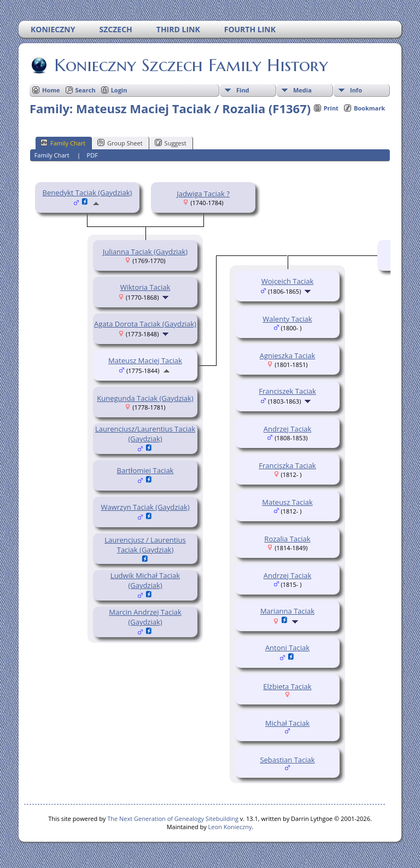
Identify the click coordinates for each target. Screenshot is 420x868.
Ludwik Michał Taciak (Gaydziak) (145, 580)
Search (86, 90)
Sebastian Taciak (287, 760)
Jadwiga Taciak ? (203, 194)
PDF (92, 155)
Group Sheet (120, 143)
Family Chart (63, 143)
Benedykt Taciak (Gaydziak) (87, 193)
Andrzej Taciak (287, 429)
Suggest (171, 143)
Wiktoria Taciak (145, 287)
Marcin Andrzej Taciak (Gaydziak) (145, 617)
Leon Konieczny (230, 827)
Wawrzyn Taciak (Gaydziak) (145, 507)
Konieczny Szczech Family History (190, 65)
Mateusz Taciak (287, 502)
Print (331, 108)
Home (51, 90)
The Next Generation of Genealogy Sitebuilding (173, 819)
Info (356, 90)
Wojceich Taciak (287, 281)
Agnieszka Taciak (288, 356)
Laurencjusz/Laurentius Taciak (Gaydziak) (145, 434)
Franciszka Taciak (287, 465)
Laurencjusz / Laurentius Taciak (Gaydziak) (145, 545)
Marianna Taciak (287, 611)
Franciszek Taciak (287, 391)
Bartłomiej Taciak (145, 470)
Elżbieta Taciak (287, 686)
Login (119, 90)
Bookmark (369, 108)
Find (243, 90)
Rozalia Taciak (287, 539)
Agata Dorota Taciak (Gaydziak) (145, 324)
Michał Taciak (287, 723)
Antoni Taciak (287, 648)
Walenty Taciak (287, 319)
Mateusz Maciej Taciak (145, 360)
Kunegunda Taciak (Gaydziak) (145, 398)
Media (302, 90)
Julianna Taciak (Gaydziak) (145, 252)
